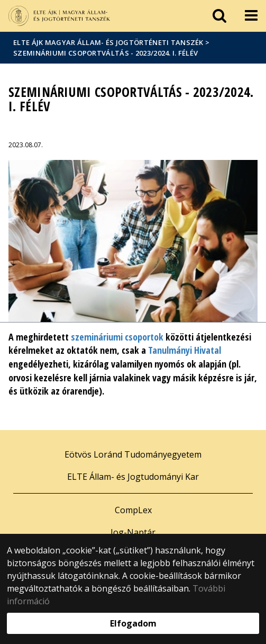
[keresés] (219, 16)
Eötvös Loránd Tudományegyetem (133, 454)
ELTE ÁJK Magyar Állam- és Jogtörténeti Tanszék (108, 42)
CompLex (133, 510)
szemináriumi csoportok (117, 337)
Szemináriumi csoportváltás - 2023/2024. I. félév (106, 53)
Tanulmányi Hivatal (185, 350)
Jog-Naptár (133, 532)
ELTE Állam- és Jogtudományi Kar (133, 477)
